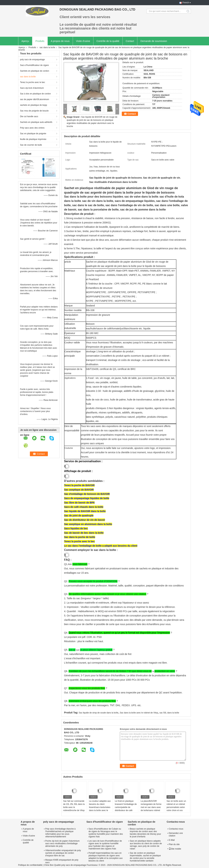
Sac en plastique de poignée (33, 134)
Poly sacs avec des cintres (32, 128)
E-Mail (172, 840)
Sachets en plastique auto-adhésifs (36, 122)
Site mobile (175, 849)
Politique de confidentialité (30, 865)
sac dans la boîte (47, 47)
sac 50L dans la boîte (169, 713)
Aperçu (25, 41)
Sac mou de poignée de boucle (34, 111)
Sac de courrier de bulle (31, 145)
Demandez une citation (176, 834)
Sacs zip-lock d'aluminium (32, 88)
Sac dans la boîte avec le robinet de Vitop (139, 713)
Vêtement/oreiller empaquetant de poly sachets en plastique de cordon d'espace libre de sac (63, 853)
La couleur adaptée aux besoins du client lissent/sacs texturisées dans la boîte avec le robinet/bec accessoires (100, 807)
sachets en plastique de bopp (34, 105)
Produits (40, 41)
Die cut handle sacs (29, 116)
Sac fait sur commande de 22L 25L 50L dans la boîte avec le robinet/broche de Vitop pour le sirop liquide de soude (74, 809)
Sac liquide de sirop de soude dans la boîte (99, 713)
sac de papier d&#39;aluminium (35, 99)
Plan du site (174, 844)
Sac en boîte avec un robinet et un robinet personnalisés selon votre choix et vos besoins (176, 807)
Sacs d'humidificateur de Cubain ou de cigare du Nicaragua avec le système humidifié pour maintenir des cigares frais (106, 833)
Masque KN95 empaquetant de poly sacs (62, 861)
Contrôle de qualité (28, 841)
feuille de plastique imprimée (33, 139)
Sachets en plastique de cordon (35, 71)
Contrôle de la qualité (108, 41)
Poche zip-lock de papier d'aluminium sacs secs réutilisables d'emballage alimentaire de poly (62, 844)
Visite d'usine (83, 41)
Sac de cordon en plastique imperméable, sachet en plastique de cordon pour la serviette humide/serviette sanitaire (145, 857)
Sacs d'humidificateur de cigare (34, 65)
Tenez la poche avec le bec (33, 82)
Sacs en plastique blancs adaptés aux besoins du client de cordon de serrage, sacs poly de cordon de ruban (146, 845)
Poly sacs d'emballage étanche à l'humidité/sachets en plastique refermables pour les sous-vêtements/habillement (60, 833)
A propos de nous (60, 41)
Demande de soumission (154, 41)
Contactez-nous (176, 829)
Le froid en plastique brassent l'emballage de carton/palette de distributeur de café (126, 806)
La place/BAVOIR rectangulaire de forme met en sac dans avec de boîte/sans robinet (151, 806)
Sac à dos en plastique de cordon (35, 94)
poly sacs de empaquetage (32, 60)
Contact (130, 41)
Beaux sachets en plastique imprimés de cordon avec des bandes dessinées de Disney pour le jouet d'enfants (145, 833)
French (186, 3)
